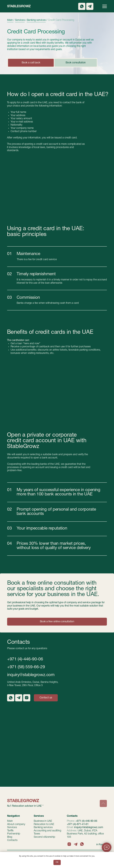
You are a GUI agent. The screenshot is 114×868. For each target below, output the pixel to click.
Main (10, 821)
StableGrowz (19, 6)
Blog (10, 837)
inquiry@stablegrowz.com (31, 675)
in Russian (102, 845)
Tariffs (10, 831)
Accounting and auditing (47, 831)
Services (12, 827)
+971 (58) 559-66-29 (26, 667)
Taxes (37, 834)
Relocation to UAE (44, 824)
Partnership (14, 834)
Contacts (12, 840)
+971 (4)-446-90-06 (25, 659)
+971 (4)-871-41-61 (78, 824)
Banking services (43, 827)
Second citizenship (44, 837)
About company (16, 824)
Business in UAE (43, 821)
